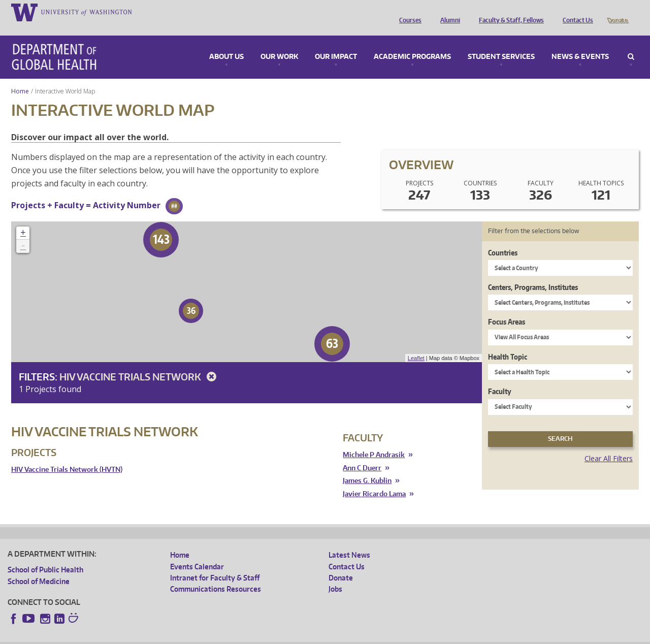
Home (20, 77)
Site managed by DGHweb (243, 636)
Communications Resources (216, 575)
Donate (617, 12)
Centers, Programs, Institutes (533, 273)
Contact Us (575, 12)
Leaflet (416, 344)
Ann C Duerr (362, 454)
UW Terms (183, 636)
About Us (226, 43)
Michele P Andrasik (374, 441)
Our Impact (336, 43)
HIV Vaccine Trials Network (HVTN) (67, 455)
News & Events (580, 43)
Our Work (279, 43)
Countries (503, 238)
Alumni (448, 12)
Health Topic (508, 343)
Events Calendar (197, 552)
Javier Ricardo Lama (374, 480)
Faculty (500, 377)
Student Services (501, 43)
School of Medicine (39, 567)
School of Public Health (45, 555)
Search (631, 43)
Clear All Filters (609, 444)
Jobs (335, 575)
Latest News (349, 541)
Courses (408, 12)
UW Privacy (142, 636)
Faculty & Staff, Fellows (509, 12)
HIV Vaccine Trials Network (140, 362)
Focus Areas (507, 308)
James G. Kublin (367, 466)
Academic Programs (412, 43)
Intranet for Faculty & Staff (215, 563)
